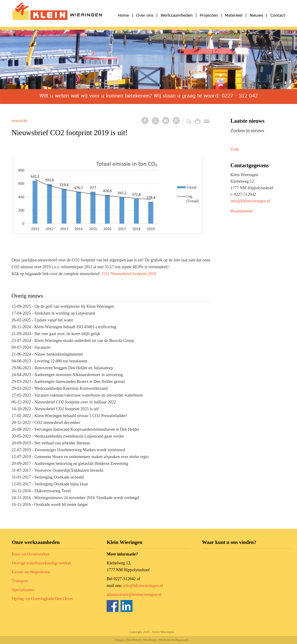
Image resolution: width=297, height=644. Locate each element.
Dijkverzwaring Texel (53, 491)
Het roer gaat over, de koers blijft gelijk (67, 334)
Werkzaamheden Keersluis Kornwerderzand (71, 388)
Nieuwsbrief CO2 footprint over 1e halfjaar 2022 (75, 402)
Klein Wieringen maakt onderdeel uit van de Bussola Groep (84, 341)
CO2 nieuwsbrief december (57, 423)
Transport (20, 581)
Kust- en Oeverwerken (31, 554)
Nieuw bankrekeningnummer (59, 354)
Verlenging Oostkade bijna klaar (61, 484)
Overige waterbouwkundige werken (42, 563)
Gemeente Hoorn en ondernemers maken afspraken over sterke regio (92, 457)
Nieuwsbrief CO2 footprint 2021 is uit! (67, 409)
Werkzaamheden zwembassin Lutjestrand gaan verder (79, 436)
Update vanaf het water (54, 320)
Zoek (235, 149)
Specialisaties (23, 590)
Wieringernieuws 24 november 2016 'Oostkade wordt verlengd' (87, 498)
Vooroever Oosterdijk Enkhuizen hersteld (69, 470)
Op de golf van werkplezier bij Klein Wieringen (74, 306)
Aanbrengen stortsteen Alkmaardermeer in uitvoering (79, 375)
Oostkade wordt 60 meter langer (61, 505)
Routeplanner (242, 211)
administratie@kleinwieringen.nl (134, 595)
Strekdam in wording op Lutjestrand (65, 313)
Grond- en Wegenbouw (31, 572)
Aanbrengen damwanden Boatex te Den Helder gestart (80, 382)
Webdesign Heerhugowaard (173, 640)
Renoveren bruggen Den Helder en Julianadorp (74, 368)
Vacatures (42, 347)
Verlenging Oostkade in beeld (59, 477)
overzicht (19, 121)
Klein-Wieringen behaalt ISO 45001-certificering (75, 327)
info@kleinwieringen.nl (250, 201)
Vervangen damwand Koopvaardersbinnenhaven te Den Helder (87, 429)
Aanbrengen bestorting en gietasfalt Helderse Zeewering (81, 464)
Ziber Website (134, 640)
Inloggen (119, 640)
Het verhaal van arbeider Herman (62, 443)
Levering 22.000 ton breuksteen (61, 361)
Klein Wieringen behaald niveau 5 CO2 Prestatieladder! (81, 416)
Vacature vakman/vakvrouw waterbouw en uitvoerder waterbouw (89, 395)
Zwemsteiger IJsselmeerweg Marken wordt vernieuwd (80, 450)
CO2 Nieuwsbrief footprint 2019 (129, 274)
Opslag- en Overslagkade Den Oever (42, 599)
